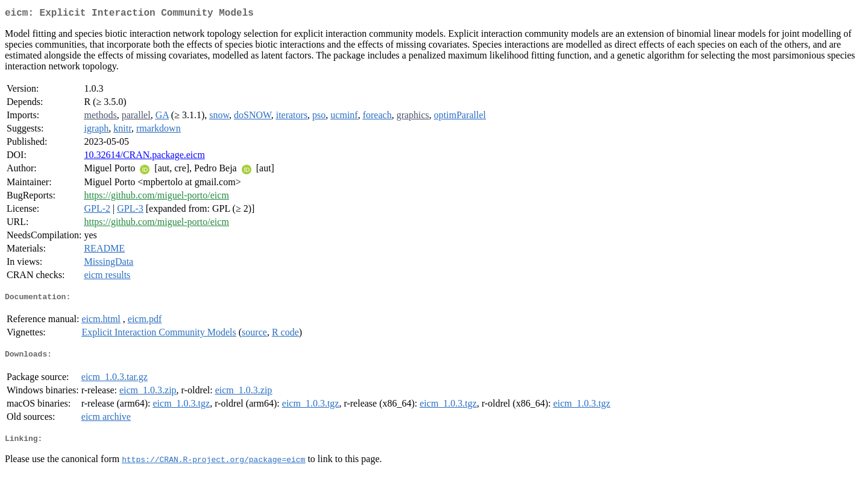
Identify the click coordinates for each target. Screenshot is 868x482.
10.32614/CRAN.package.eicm (144, 157)
